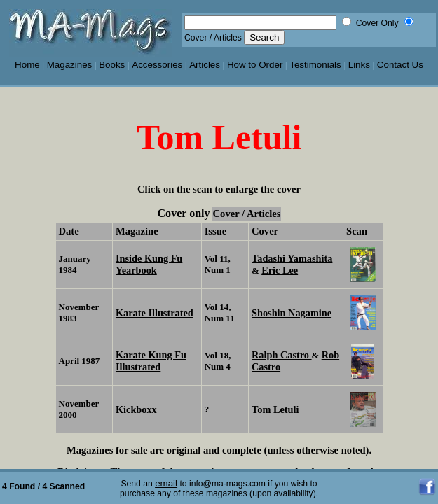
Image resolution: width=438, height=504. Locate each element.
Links (359, 65)
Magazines (70, 65)
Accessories (157, 65)
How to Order (255, 65)
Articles (205, 65)
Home (27, 65)
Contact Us (400, 65)
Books (112, 65)
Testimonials (315, 65)
